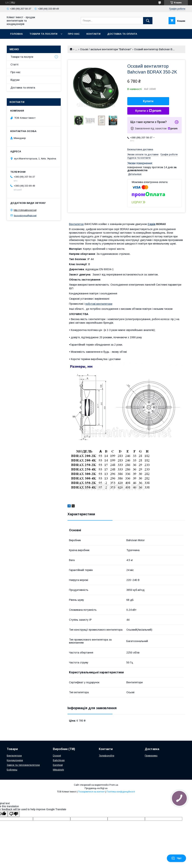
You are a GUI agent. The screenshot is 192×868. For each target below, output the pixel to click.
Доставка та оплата (122, 34)
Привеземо (151, 756)
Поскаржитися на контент (91, 792)
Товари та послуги (43, 34)
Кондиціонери (15, 760)
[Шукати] (148, 21)
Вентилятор (76, 224)
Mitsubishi (58, 770)
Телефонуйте (106, 756)
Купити (148, 101)
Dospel (57, 756)
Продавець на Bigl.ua (96, 788)
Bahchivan (59, 760)
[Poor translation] (14, 814)
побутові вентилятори (99, 304)
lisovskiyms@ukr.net (25, 215)
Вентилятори (14, 756)
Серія (151, 224)
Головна (16, 34)
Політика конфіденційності (121, 792)
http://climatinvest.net (25, 210)
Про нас (74, 34)
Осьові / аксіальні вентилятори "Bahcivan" (106, 49)
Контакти (93, 34)
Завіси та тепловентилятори (23, 765)
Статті (14, 65)
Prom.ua (114, 785)
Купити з (148, 111)
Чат (176, 858)
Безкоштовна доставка (140, 149)
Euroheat (58, 765)
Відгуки (15, 80)
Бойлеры (12, 770)
